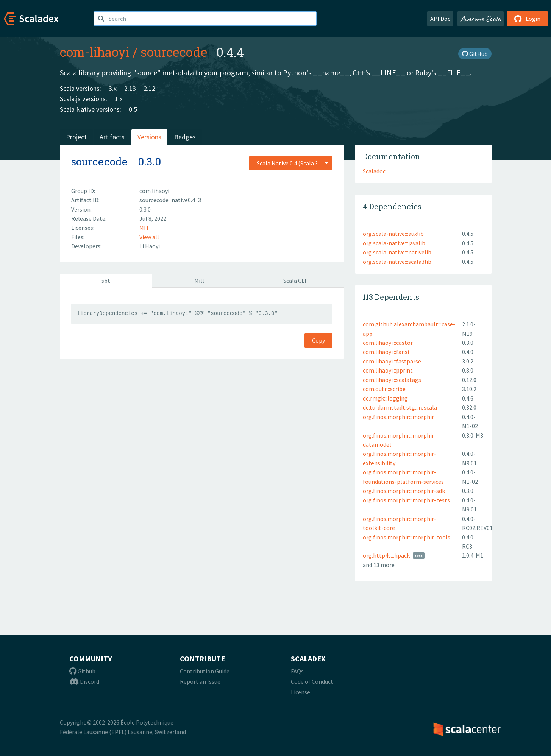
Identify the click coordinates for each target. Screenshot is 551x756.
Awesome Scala (481, 19)
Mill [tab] (199, 281)
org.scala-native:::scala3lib (397, 262)
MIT (144, 228)
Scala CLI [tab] (295, 281)
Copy (318, 340)
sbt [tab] (106, 281)
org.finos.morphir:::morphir (398, 417)
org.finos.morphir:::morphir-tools (407, 537)
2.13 (130, 88)
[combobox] (291, 163)
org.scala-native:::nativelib (397, 252)
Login (527, 19)
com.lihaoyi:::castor (388, 343)
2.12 (149, 88)
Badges (185, 137)
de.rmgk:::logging (385, 398)
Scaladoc (374, 171)
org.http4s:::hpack (386, 555)
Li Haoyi (150, 246)
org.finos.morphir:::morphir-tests (406, 500)
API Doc (440, 19)
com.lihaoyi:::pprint (388, 370)
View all (149, 237)
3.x (113, 88)
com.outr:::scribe (384, 389)
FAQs (297, 671)
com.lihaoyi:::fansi (386, 352)
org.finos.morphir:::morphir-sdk (404, 491)
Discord (84, 681)
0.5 (133, 109)
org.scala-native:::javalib (394, 243)
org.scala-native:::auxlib (393, 234)
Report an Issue (200, 681)
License (300, 692)
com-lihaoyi (95, 52)
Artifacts (112, 137)
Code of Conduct (312, 681)
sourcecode (174, 52)
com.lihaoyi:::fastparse (392, 361)
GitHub (475, 54)
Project (76, 137)
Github (82, 671)
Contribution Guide (205, 671)
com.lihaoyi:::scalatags (392, 380)
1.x (119, 99)
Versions (149, 137)
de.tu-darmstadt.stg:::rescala (400, 407)
